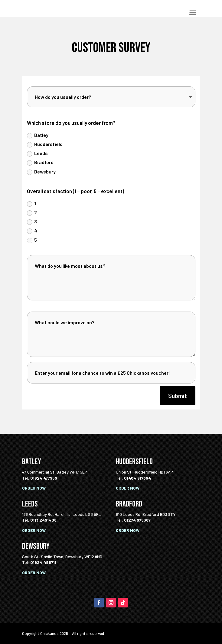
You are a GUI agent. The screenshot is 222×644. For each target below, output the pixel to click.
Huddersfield (45, 144)
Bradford (40, 162)
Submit (178, 396)
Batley (38, 135)
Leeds (37, 153)
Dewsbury (41, 172)
